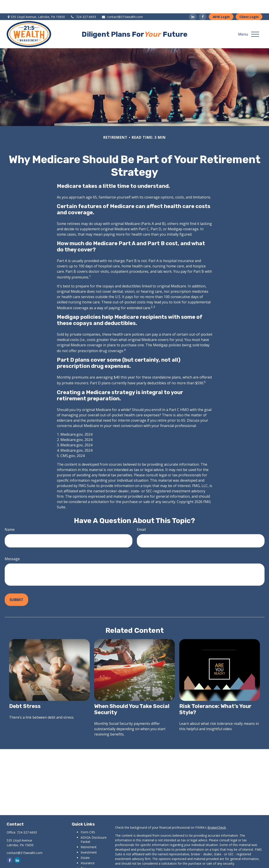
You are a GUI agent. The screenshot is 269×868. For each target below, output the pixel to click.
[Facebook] (203, 3)
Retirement (89, 834)
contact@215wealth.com (122, 3)
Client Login (249, 3)
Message (12, 545)
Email (141, 516)
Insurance (88, 850)
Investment (89, 839)
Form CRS (88, 819)
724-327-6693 (83, 3)
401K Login (221, 3)
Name (10, 516)
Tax (83, 855)
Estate (85, 844)
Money (86, 860)
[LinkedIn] (193, 3)
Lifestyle (87, 866)
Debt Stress (25, 693)
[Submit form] (16, 586)
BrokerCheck (217, 814)
